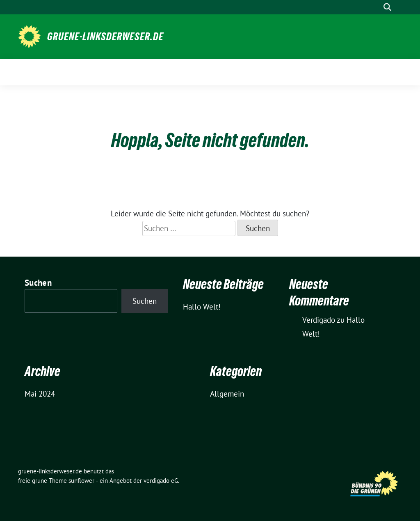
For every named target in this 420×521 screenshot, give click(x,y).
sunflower (81, 481)
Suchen (38, 283)
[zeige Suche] (387, 7)
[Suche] (376, 7)
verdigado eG (161, 481)
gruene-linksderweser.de (105, 37)
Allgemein (227, 394)
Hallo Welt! (202, 307)
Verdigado (319, 320)
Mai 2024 (40, 394)
